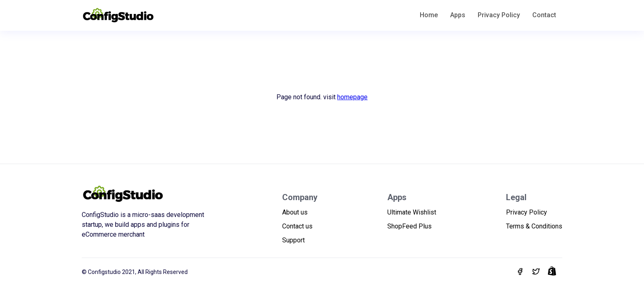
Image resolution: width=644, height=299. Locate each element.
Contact (544, 15)
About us (295, 212)
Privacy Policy (499, 15)
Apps (458, 15)
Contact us (297, 226)
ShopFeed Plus (409, 226)
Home (429, 15)
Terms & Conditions (534, 226)
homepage (352, 97)
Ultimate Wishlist (412, 212)
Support (293, 240)
